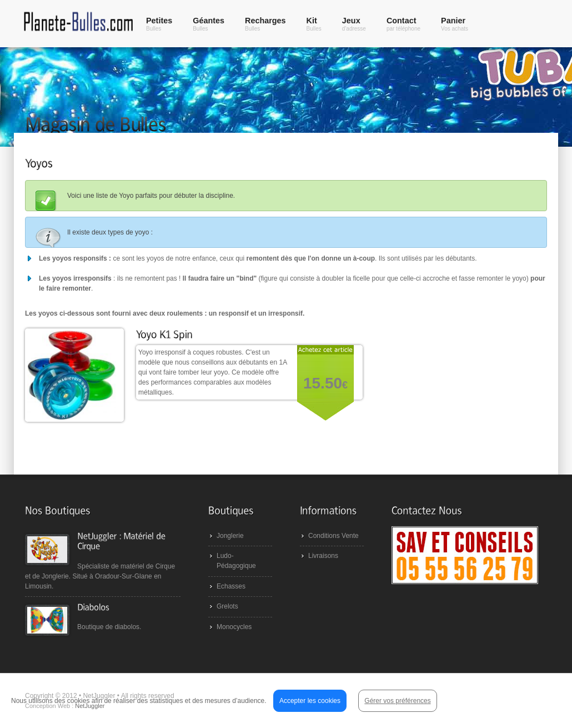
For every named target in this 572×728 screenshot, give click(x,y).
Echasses (231, 586)
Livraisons (323, 556)
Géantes (209, 24)
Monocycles (234, 627)
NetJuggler (90, 706)
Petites (159, 24)
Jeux (354, 24)
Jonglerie (230, 536)
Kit (314, 24)
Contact (403, 24)
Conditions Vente (333, 536)
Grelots (227, 606)
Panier (455, 24)
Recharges (265, 24)
